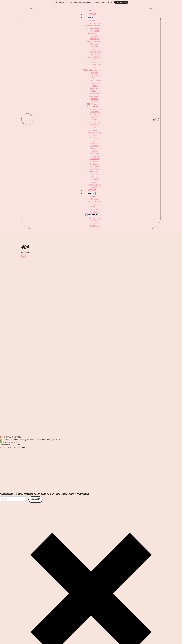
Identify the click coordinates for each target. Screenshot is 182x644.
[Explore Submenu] (97, 18)
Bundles (91, 193)
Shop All (92, 14)
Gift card (92, 190)
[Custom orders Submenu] (100, 215)
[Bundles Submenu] (97, 194)
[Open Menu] (90, 10)
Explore (91, 18)
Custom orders (91, 215)
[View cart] (158, 119)
